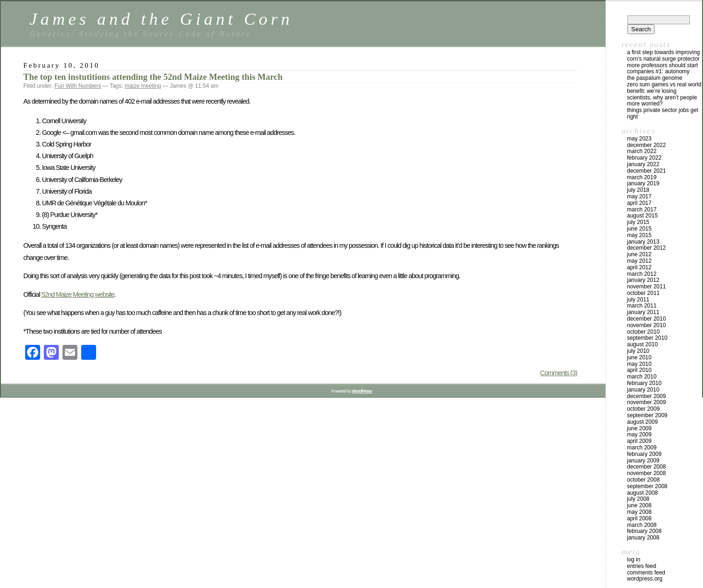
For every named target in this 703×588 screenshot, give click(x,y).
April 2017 (639, 203)
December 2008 (646, 467)
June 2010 (639, 357)
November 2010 (646, 325)
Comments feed (646, 573)
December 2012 (646, 248)
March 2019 (642, 177)
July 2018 (638, 190)
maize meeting (143, 86)
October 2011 (643, 293)
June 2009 (639, 428)
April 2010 (639, 370)
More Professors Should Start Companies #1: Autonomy (662, 69)
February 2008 (644, 531)
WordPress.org (645, 579)
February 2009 (644, 454)
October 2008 (643, 480)
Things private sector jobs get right (663, 113)
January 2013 (643, 242)
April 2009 (639, 441)
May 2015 (639, 235)
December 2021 (646, 171)
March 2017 (642, 210)
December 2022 (646, 145)
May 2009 (639, 434)
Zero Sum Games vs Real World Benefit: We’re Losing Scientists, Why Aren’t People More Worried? (664, 94)
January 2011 (643, 312)
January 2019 (643, 183)
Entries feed (642, 566)
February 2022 (644, 158)
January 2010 (643, 390)
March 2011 (642, 306)
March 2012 (642, 274)
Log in (634, 560)
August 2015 (642, 216)
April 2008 (639, 518)
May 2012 (639, 261)
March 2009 (642, 448)
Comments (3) (559, 373)
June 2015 (639, 229)
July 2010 (638, 351)
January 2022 (643, 164)
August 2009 (642, 422)
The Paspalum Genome (655, 78)
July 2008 (638, 499)
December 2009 (646, 396)
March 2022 (642, 151)
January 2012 (643, 280)
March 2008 (642, 525)
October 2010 (643, 332)
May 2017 (639, 196)
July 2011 (638, 300)
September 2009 (647, 415)
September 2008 (647, 486)
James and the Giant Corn (161, 19)
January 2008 (643, 538)
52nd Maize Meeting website (78, 294)
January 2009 (643, 461)
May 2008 (639, 512)
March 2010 (642, 377)
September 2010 (647, 338)
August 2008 (642, 493)
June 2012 (639, 254)
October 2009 (643, 409)
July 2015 (638, 222)
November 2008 (646, 473)
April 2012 (639, 267)
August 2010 (642, 344)
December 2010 (646, 319)
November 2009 (646, 402)
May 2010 (639, 364)
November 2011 (646, 287)
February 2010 (644, 383)
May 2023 (639, 139)
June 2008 (639, 505)
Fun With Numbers (78, 86)
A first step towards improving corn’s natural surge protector (663, 56)
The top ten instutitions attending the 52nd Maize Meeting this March (153, 77)
